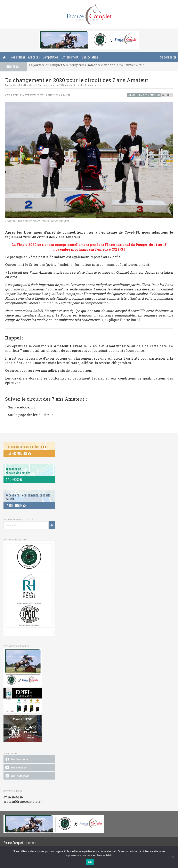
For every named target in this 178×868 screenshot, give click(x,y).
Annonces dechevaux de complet (18, 471)
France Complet (14, 85)
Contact (31, 843)
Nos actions (18, 57)
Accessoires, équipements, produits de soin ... (28, 497)
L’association (90, 57)
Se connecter (168, 57)
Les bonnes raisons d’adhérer (26, 447)
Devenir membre (18, 453)
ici (33, 407)
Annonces (34, 57)
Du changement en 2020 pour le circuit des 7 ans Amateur (69, 85)
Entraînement (70, 57)
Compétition (50, 57)
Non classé (30, 85)
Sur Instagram (17, 776)
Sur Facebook (17, 759)
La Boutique (16, 506)
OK (90, 862)
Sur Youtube (16, 768)
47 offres (14, 479)
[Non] (173, 857)
